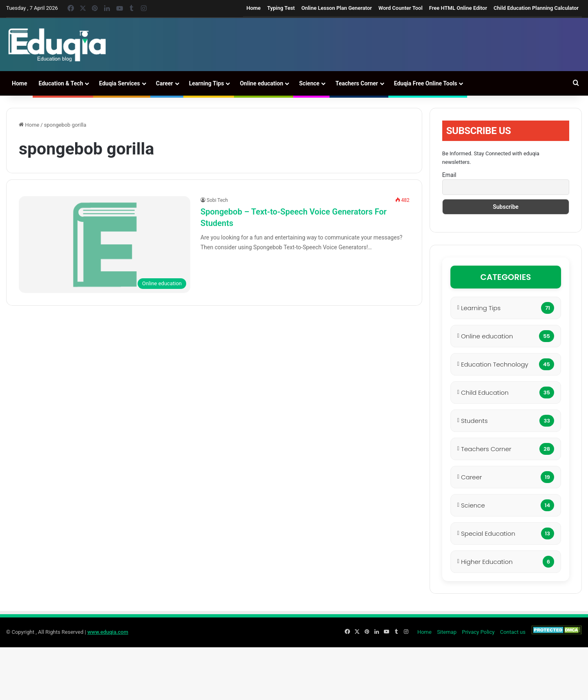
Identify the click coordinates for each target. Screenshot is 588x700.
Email (449, 175)
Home (253, 8)
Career (165, 83)
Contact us (513, 632)
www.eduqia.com (108, 632)
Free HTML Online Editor (458, 8)
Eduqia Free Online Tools (426, 83)
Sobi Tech (217, 200)
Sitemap (447, 632)
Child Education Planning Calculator (536, 8)
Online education (261, 83)
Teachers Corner (356, 83)
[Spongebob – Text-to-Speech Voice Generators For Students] (105, 245)
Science (309, 83)
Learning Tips (207, 83)
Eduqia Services (119, 83)
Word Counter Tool (401, 8)
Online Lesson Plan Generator (337, 8)
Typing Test (281, 8)
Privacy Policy (478, 632)
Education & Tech (61, 83)
